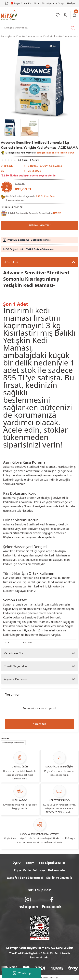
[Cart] (74, 15)
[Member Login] (65, 15)
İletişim (30, 863)
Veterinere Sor (14, 653)
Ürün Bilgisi (11, 262)
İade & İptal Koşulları (52, 863)
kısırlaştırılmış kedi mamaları (13, 743)
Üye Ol (17, 863)
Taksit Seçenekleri (16, 666)
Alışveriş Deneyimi (16, 679)
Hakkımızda (57, 870)
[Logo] (11, 15)
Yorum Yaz (39, 724)
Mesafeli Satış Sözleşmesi (25, 878)
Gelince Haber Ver (40, 225)
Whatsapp (22, 973)
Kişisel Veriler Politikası (29, 870)
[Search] (39, 28)
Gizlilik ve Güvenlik (59, 878)
